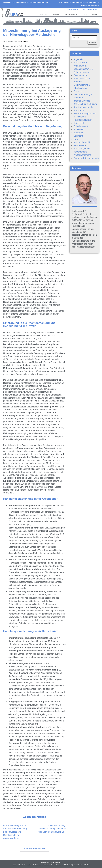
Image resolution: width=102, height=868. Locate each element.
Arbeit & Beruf (23, 42)
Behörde (78, 82)
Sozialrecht (79, 129)
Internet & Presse (82, 101)
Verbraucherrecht (82, 142)
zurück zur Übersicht (34, 849)
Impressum (45, 863)
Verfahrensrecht (81, 145)
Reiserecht (79, 123)
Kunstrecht (79, 110)
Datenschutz (56, 863)
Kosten (84, 15)
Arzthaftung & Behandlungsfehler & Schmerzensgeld (83, 69)
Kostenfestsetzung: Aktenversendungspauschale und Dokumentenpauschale (52, 829)
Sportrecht (78, 133)
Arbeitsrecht (71, 15)
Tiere (76, 139)
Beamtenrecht (80, 75)
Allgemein (78, 59)
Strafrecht (78, 136)
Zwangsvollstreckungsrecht (86, 158)
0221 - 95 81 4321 (73, 9)
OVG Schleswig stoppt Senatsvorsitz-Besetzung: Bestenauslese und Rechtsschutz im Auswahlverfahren (15, 832)
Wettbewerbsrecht (82, 155)
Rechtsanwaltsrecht (83, 120)
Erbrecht (78, 91)
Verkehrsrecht (80, 152)
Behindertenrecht (82, 79)
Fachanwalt (56, 15)
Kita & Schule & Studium (85, 104)
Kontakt (94, 15)
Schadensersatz (81, 126)
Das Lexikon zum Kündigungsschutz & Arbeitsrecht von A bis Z (26, 2)
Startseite (44, 15)
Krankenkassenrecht (83, 107)
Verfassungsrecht (82, 149)
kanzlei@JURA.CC (91, 9)
